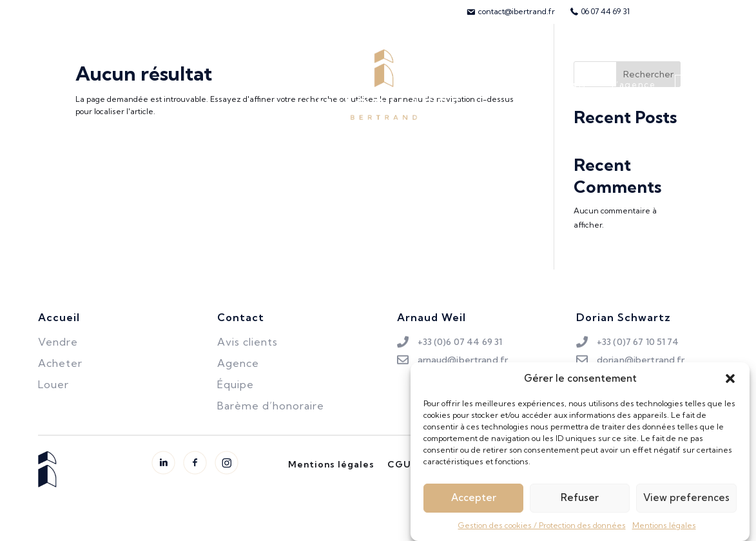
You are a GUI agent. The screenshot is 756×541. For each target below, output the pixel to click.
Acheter (44, 84)
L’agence (634, 84)
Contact (709, 84)
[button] (730, 383)
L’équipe (519, 84)
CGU (399, 464)
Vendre (108, 84)
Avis (576, 84)
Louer (167, 84)
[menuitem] (510, 12)
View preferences (686, 502)
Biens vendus (238, 84)
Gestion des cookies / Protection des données (542, 530)
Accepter (474, 502)
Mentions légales (664, 530)
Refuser (580, 502)
